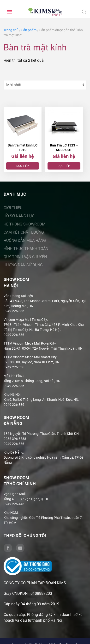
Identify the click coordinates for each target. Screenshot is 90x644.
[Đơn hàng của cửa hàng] (45, 85)
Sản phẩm (29, 30)
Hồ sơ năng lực (19, 216)
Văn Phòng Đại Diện (18, 296)
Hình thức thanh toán (26, 249)
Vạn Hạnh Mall (15, 494)
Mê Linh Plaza (14, 376)
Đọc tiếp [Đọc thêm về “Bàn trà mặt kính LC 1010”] (23, 166)
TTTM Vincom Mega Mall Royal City (30, 343)
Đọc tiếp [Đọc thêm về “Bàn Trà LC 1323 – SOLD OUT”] (64, 166)
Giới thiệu (13, 208)
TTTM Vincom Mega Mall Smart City (30, 357)
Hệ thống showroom (24, 224)
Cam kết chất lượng (24, 233)
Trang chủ (11, 30)
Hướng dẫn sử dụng (23, 265)
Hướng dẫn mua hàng (25, 241)
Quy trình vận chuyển (25, 257)
